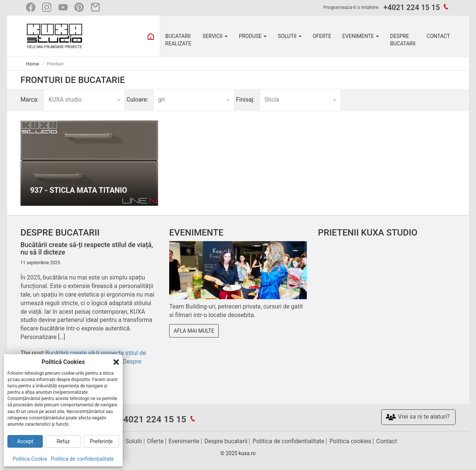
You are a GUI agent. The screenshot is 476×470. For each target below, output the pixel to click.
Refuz (63, 441)
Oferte (155, 441)
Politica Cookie (30, 459)
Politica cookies (350, 441)
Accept (25, 441)
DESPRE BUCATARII (403, 40)
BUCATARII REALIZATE (178, 40)
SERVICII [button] (215, 36)
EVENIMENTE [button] (361, 36)
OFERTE (322, 36)
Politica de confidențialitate (82, 459)
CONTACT (438, 36)
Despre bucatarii (226, 441)
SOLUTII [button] (290, 36)
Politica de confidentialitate (288, 441)
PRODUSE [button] (253, 36)
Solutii (134, 441)
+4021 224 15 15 (412, 7)
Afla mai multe (194, 331)
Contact (387, 441)
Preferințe (101, 441)
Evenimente (184, 441)
